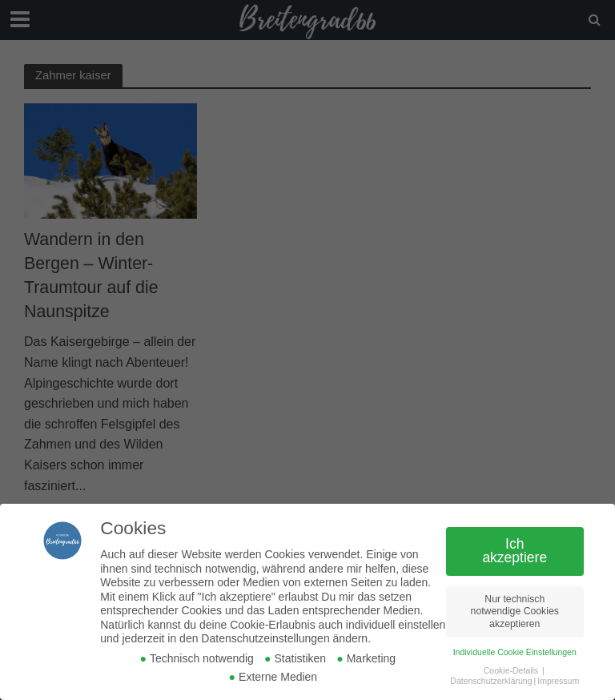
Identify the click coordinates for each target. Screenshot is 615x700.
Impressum (558, 681)
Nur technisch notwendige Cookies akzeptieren (515, 611)
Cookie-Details (511, 670)
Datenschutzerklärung (491, 681)
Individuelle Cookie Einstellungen (515, 652)
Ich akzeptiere (515, 551)
